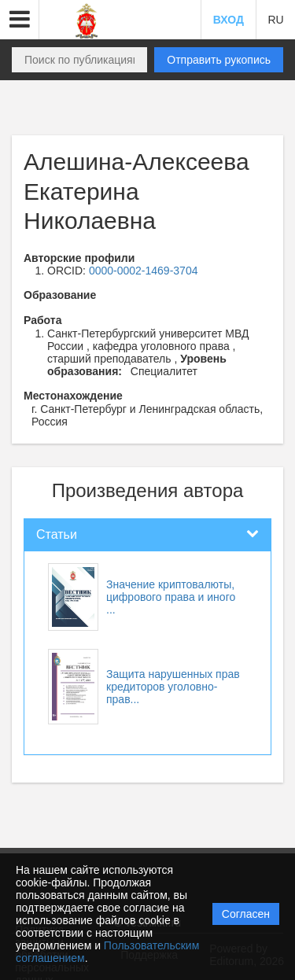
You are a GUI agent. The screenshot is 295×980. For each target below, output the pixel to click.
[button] (20, 20)
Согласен (246, 914)
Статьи (57, 534)
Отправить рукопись (219, 60)
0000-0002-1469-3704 (144, 271)
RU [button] (275, 20)
